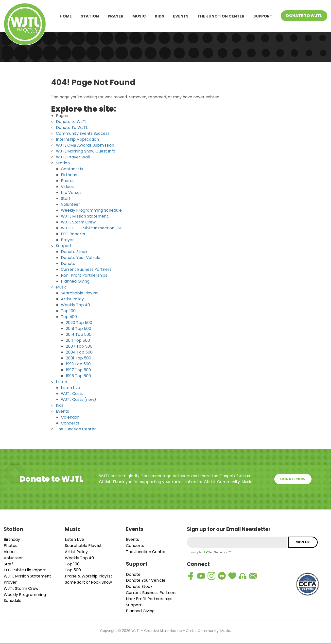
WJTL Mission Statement (85, 216)
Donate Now (293, 479)
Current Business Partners (86, 269)
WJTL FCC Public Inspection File (91, 228)
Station (90, 16)
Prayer (116, 16)
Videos (67, 187)
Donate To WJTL (304, 16)
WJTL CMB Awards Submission (85, 145)
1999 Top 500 (78, 364)
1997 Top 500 (78, 370)
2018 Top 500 (78, 329)
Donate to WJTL (71, 122)
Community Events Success (83, 133)
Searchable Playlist (79, 293)
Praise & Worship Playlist (88, 576)
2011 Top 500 (78, 340)
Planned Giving (75, 281)
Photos (68, 181)
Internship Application (77, 139)
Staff (66, 198)
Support (263, 16)
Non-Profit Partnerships (84, 275)
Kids (159, 16)
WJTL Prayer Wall (73, 157)
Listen (61, 382)
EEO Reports (73, 234)
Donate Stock (74, 252)
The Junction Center (221, 16)
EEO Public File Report (25, 570)
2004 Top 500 (79, 352)
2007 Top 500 (79, 346)
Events (181, 16)
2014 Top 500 (79, 334)
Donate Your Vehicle (81, 258)
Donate (68, 263)
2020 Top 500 (79, 323)
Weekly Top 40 (75, 305)
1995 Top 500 (78, 376)
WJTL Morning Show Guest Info (86, 151)
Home (66, 16)
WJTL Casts (72, 394)
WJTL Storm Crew (78, 222)
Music (139, 16)
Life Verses (71, 193)
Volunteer (70, 204)
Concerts (70, 423)
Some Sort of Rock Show (88, 582)
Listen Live (70, 388)
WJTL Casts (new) (78, 399)
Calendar (70, 417)
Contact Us (72, 169)
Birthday (69, 175)
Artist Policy (72, 299)
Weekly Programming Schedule (91, 210)
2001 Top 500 (78, 358)
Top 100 (68, 311)
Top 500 (69, 317)
